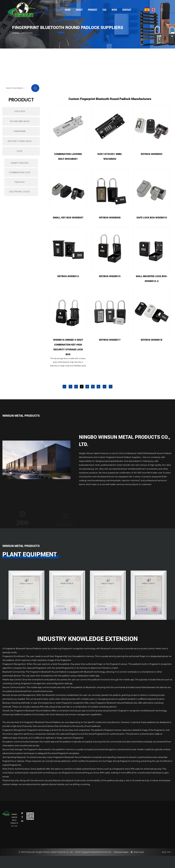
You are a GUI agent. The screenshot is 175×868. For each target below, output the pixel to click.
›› (111, 387)
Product (93, 10)
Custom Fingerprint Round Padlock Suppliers (120, 457)
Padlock (20, 182)
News (114, 10)
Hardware (20, 131)
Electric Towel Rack (20, 141)
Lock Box (20, 111)
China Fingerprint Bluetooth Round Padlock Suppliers (93, 852)
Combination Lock (20, 172)
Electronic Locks (20, 192)
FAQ (104, 10)
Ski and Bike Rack (20, 121)
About (79, 10)
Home (68, 10)
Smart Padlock (20, 163)
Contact (127, 10)
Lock (20, 151)
